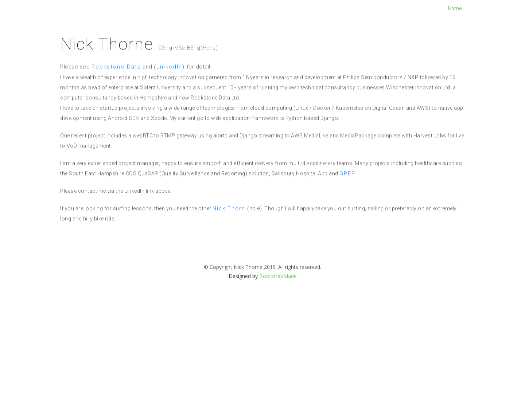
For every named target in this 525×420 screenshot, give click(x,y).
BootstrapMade (278, 285)
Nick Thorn (230, 217)
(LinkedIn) (169, 76)
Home (455, 8)
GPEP (347, 182)
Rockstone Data (116, 76)
